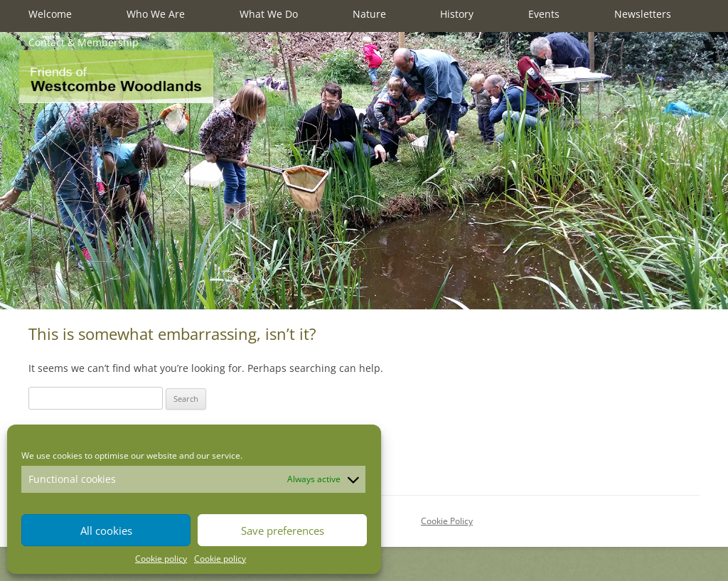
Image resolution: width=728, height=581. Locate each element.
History (457, 14)
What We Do (269, 14)
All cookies (106, 531)
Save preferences (283, 531)
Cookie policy (161, 559)
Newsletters (643, 14)
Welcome (50, 14)
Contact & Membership (84, 42)
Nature (369, 14)
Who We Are (156, 14)
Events (544, 14)
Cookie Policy (447, 521)
